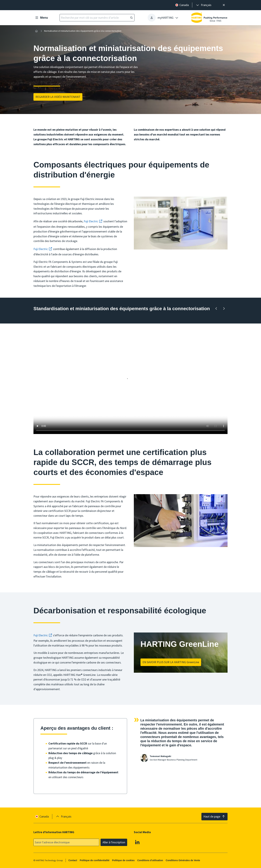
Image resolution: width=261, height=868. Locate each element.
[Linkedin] (137, 842)
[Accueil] (36, 31)
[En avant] (224, 309)
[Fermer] (224, 5)
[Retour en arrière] (216, 309)
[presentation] (203, 5)
